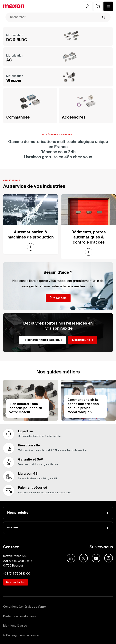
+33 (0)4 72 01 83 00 (17, 574)
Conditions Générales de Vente (24, 607)
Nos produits (58, 513)
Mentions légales (15, 626)
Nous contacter (16, 582)
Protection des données (20, 616)
